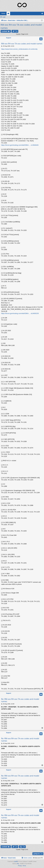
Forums (9, 14)
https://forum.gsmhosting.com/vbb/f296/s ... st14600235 (20, 313)
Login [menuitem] (43, 14)
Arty (18, 864)
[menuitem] (27, 858)
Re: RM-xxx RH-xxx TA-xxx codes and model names (20, 700)
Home (3, 13)
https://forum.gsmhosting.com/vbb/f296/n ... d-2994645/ (20, 145)
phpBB (16, 861)
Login (4, 17)
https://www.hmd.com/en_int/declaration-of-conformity (19, 49)
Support (9, 38)
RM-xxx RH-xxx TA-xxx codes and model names (21, 26)
